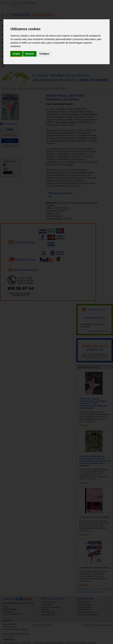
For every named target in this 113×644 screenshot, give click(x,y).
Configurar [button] (44, 54)
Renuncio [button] (30, 54)
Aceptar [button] (16, 54)
